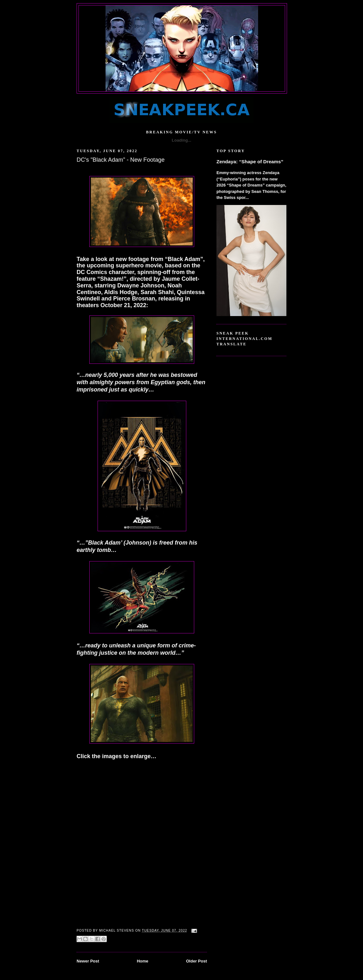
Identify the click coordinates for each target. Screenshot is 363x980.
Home (142, 961)
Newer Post (88, 961)
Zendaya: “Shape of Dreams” (250, 162)
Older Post (196, 961)
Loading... (181, 140)
